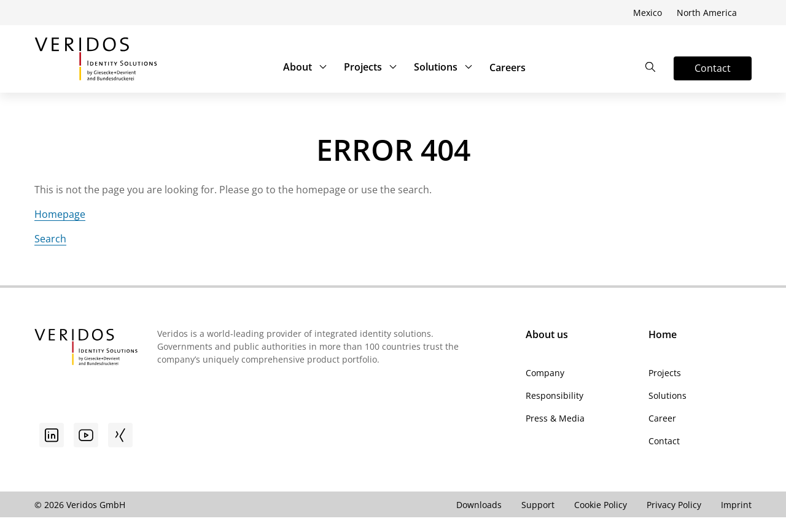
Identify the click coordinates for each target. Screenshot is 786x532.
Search (50, 239)
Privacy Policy (674, 505)
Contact (664, 441)
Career (662, 418)
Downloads (479, 505)
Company (545, 373)
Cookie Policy (601, 505)
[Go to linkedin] (52, 435)
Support (538, 505)
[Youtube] (86, 435)
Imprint (736, 505)
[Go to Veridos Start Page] (96, 59)
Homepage (60, 214)
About (306, 67)
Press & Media (555, 418)
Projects (372, 67)
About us (547, 334)
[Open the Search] (650, 67)
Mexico (648, 13)
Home (663, 334)
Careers (508, 67)
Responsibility (554, 395)
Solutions (444, 67)
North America (707, 13)
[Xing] (120, 435)
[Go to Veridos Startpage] (86, 349)
